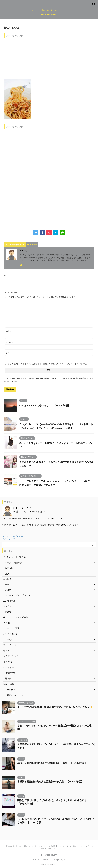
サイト (8, 353)
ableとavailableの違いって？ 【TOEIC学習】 (45, 406)
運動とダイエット (30, 846)
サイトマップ (8, 539)
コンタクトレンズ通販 (47, 846)
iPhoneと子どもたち (13, 846)
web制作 (61, 846)
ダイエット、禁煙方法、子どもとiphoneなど (49, 860)
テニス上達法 (72, 846)
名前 (8, 331)
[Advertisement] (49, 58)
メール (9, 342)
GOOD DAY (49, 15)
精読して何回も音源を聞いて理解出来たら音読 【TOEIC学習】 (52, 763)
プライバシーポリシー (13, 536)
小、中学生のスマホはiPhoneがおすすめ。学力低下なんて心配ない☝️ (55, 707)
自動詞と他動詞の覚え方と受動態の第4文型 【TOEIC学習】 (50, 782)
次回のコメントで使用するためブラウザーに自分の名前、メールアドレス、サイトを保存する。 (48, 364)
